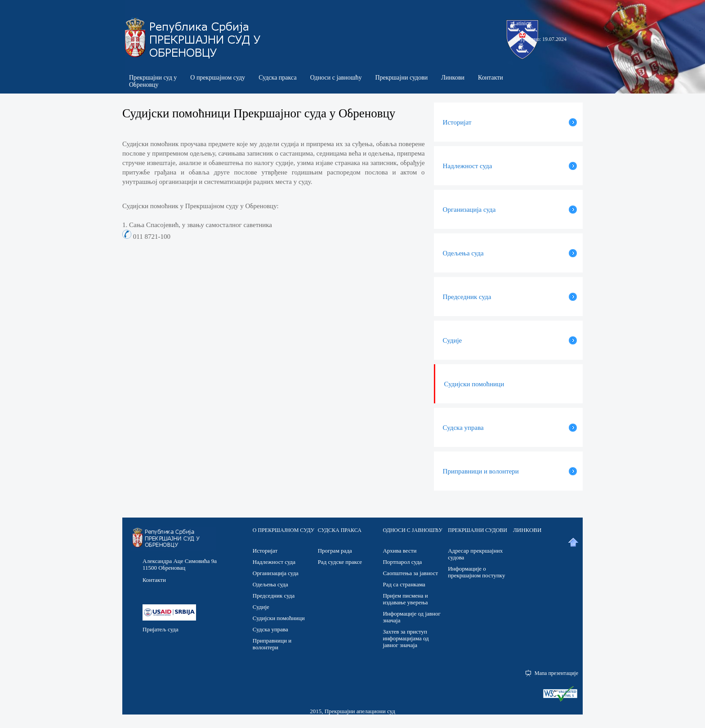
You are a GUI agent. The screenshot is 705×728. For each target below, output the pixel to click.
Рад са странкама (404, 584)
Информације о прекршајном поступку (476, 572)
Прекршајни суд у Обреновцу (153, 81)
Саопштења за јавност (410, 573)
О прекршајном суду (218, 78)
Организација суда (276, 573)
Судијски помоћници (279, 618)
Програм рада (335, 551)
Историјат (265, 551)
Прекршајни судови (401, 78)
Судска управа (270, 629)
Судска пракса (278, 78)
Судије (261, 607)
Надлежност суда (274, 562)
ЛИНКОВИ (527, 530)
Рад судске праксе (340, 562)
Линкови (453, 78)
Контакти (491, 78)
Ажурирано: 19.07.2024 (540, 39)
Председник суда (274, 596)
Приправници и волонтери (272, 644)
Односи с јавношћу (336, 78)
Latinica (522, 23)
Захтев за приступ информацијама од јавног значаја (406, 638)
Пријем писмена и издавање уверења (405, 599)
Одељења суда (270, 584)
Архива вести (399, 551)
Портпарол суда (402, 562)
